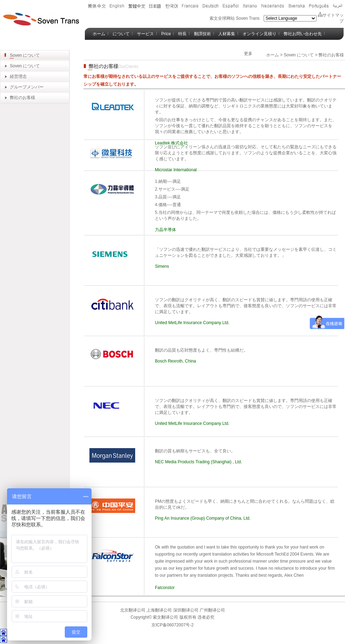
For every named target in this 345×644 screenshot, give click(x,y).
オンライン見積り (259, 34)
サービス (145, 34)
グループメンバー (27, 87)
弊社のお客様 (23, 98)
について (121, 34)
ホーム (99, 34)
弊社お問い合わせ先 (303, 34)
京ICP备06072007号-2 (172, 625)
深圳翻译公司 (185, 610)
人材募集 (227, 34)
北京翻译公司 (133, 610)
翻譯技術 (202, 34)
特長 (182, 34)
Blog (97, 46)
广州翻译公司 (212, 610)
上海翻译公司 (159, 610)
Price (166, 34)
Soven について (25, 66)
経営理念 (18, 76)
